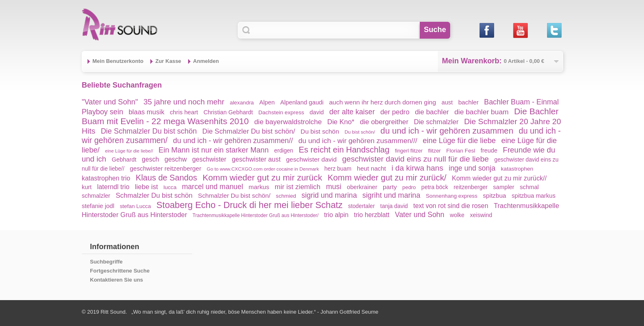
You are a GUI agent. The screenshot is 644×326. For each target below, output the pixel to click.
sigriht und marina (391, 195)
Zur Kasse (168, 61)
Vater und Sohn (420, 215)
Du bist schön (320, 131)
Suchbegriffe (106, 262)
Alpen (267, 102)
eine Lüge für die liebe (459, 141)
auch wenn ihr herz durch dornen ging (383, 102)
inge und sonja (472, 168)
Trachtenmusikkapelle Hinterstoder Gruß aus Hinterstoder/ (256, 215)
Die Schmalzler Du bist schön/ (248, 131)
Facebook (486, 30)
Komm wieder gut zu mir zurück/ (387, 178)
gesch (150, 159)
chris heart (184, 112)
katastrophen (517, 169)
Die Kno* (341, 122)
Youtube (520, 30)
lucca (170, 187)
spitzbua (495, 195)
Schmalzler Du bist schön (154, 195)
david (317, 112)
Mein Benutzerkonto (118, 61)
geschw (176, 159)
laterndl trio (113, 187)
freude (489, 150)
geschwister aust (256, 159)
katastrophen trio (106, 178)
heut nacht (371, 168)
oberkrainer (362, 187)
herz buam (338, 169)
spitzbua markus (534, 196)
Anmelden (206, 61)
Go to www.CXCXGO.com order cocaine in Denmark (263, 169)
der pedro (395, 112)
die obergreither (384, 122)
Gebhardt (124, 160)
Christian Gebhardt (228, 112)
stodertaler (362, 206)
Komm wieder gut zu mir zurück (262, 177)
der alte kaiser (352, 112)
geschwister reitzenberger (166, 168)
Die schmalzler (436, 122)
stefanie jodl (98, 206)
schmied (286, 196)
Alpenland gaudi (302, 102)
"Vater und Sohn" (110, 102)
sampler (504, 187)
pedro (409, 187)
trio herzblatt (372, 215)
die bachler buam (481, 112)
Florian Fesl (461, 151)
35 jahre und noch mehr (184, 102)
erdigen (284, 150)
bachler (469, 102)
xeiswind (481, 215)
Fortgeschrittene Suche (120, 271)
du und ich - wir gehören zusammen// (233, 141)
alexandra (242, 103)
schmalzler (96, 196)
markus (259, 187)
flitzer (434, 151)
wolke (457, 215)
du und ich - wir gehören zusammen (447, 131)
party (390, 187)
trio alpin (336, 215)
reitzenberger (470, 187)
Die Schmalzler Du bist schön (149, 131)
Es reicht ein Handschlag (344, 150)
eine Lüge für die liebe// (129, 151)
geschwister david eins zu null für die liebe (415, 159)
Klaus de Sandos (166, 178)
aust (447, 102)
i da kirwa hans (417, 168)
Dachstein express (281, 112)
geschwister (209, 159)
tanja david (394, 206)
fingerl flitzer (408, 151)
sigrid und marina (329, 195)
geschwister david (311, 159)
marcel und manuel (213, 187)
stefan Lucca (136, 206)
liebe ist (146, 187)
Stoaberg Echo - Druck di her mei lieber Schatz (250, 205)
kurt (87, 187)
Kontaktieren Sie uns (116, 280)
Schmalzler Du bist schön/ (234, 195)
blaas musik (146, 112)
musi (334, 187)
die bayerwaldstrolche (288, 122)
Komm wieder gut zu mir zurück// (499, 178)
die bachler (432, 112)
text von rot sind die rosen (451, 206)
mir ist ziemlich (298, 187)
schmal (529, 187)
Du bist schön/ (360, 132)
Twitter (554, 30)
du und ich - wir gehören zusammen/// (358, 141)
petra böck (435, 187)
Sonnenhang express (452, 196)
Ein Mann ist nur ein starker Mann (214, 150)
